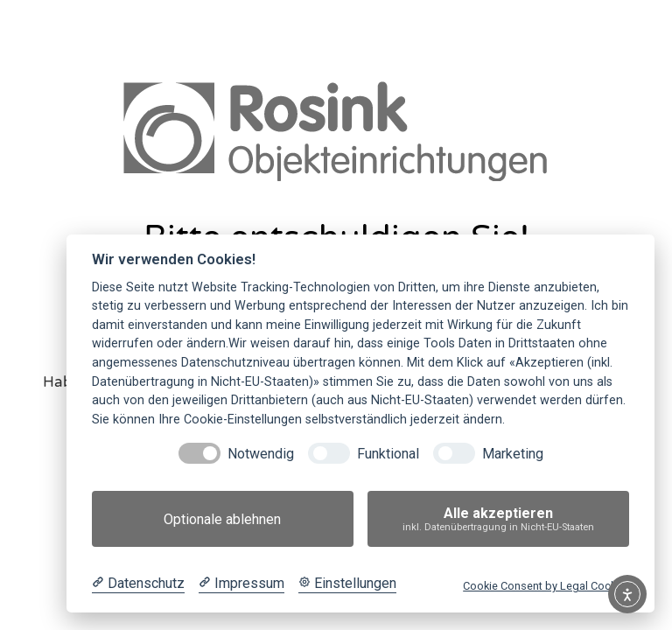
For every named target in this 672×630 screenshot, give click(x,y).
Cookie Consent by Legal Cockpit (546, 586)
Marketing (513, 454)
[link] (336, 129)
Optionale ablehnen (222, 519)
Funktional (388, 454)
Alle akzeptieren (498, 519)
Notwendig (261, 454)
